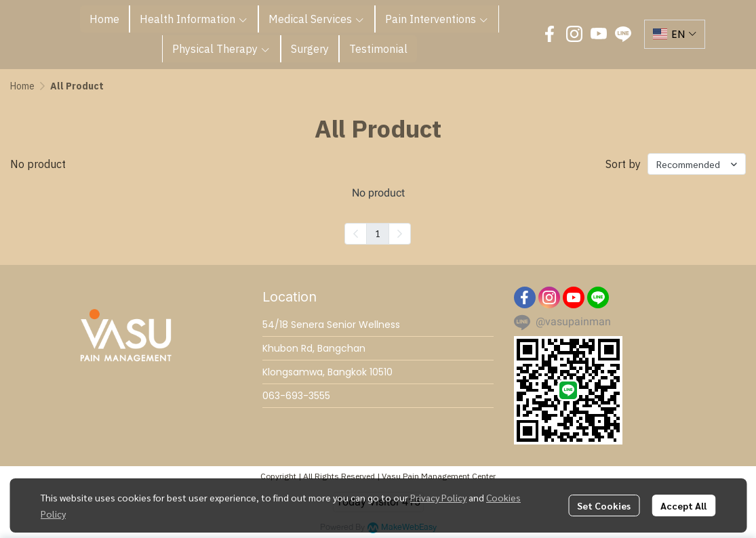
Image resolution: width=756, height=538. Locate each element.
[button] (675, 34)
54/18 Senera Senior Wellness (331, 325)
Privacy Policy (438, 497)
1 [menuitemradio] (378, 233)
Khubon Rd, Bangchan (314, 348)
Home (22, 86)
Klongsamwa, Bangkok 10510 (327, 372)
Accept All (683, 505)
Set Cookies (604, 505)
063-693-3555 (296, 396)
